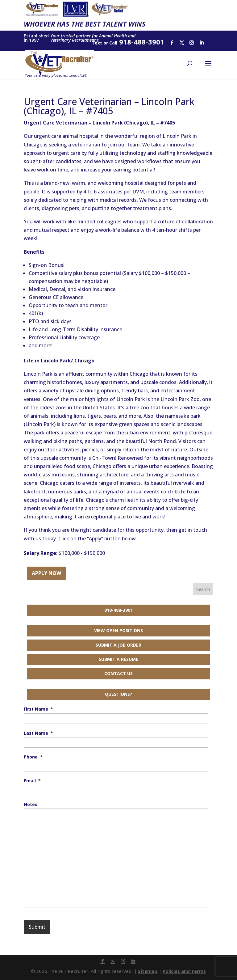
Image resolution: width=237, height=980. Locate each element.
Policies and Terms (184, 971)
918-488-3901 (118, 610)
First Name (38, 709)
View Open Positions (118, 630)
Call (113, 43)
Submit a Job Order (118, 645)
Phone (33, 757)
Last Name (38, 733)
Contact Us (118, 673)
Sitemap (148, 971)
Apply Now (46, 573)
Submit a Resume (118, 659)
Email (32, 781)
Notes (31, 805)
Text (97, 43)
